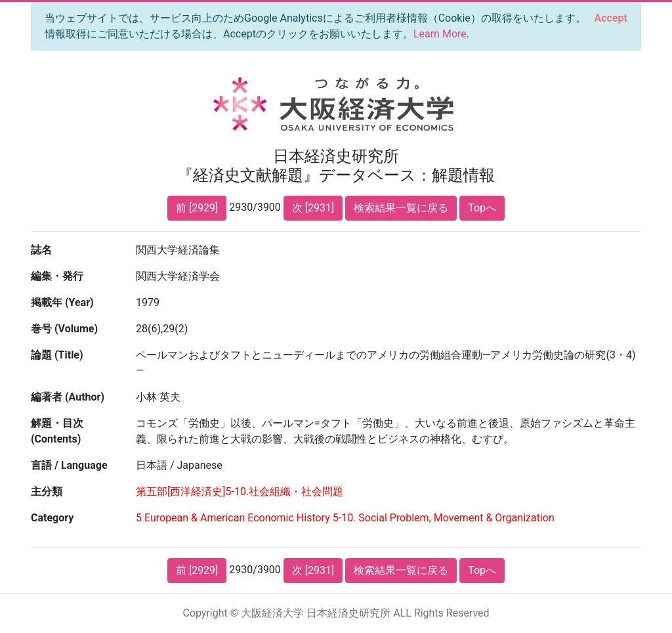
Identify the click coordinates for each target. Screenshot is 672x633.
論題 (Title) (57, 355)
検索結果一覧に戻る (401, 208)
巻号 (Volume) (64, 329)
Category (52, 518)
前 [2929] (197, 208)
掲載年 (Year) (62, 302)
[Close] (611, 18)
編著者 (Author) (68, 397)
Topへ (482, 208)
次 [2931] (313, 208)
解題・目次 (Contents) (57, 431)
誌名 (41, 250)
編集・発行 (57, 276)
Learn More (440, 34)
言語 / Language (69, 465)
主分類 (47, 491)
